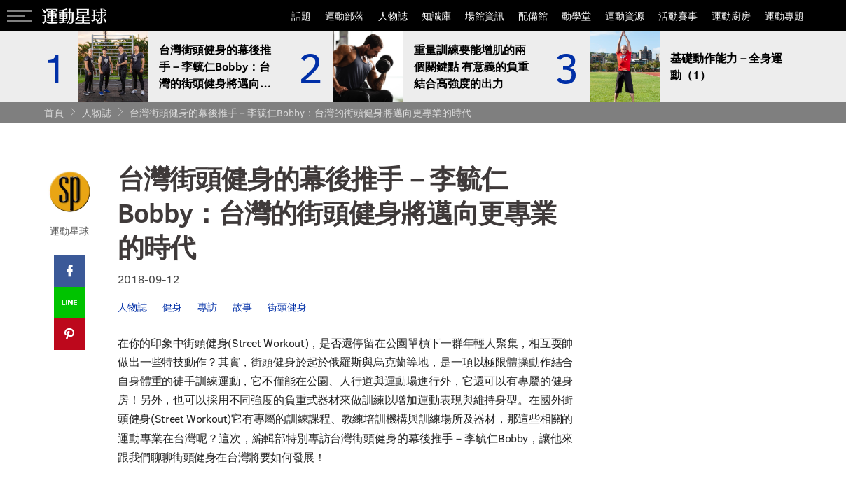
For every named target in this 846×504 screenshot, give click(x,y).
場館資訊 (485, 16)
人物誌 (393, 16)
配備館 (533, 16)
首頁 (54, 112)
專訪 (207, 307)
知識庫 (436, 16)
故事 (242, 307)
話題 (301, 16)
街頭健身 (287, 307)
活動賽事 (678, 16)
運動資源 (625, 16)
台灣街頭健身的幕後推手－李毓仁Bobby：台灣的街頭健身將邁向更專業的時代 (300, 112)
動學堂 (576, 16)
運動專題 (784, 16)
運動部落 (345, 16)
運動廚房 (731, 16)
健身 (172, 307)
